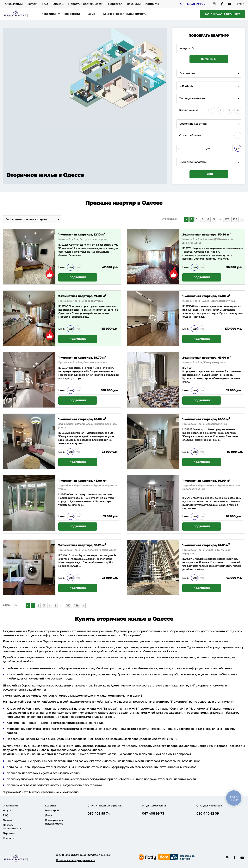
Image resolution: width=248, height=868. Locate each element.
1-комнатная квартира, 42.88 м (206, 545)
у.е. (238, 148)
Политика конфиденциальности (76, 860)
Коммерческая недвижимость (125, 14)
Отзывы (58, 4)
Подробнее (78, 277)
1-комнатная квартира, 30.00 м (206, 480)
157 (227, 219)
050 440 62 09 (208, 814)
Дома (91, 14)
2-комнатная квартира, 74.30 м (82, 296)
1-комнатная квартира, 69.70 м (82, 357)
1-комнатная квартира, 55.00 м (206, 296)
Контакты (152, 4)
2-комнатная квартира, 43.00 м (206, 357)
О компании (14, 4)
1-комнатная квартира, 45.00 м (82, 480)
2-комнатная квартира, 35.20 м (82, 545)
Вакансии (134, 4)
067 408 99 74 (99, 814)
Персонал (115, 4)
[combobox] (209, 73)
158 (235, 219)
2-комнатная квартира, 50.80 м (206, 234)
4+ (238, 110)
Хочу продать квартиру (223, 14)
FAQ (45, 4)
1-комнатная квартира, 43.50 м (206, 419)
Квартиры (49, 14)
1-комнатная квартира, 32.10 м (82, 234)
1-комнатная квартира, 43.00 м (82, 419)
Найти (209, 174)
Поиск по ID (209, 59)
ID (60, 306)
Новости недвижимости (86, 4)
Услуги (32, 4)
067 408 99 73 (195, 4)
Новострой (72, 14)
